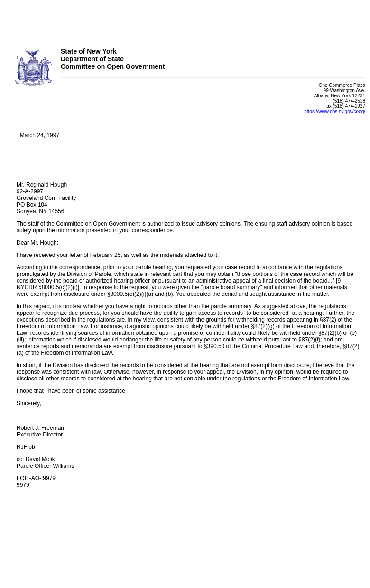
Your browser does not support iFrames (185, 20)
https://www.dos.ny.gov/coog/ (335, 111)
